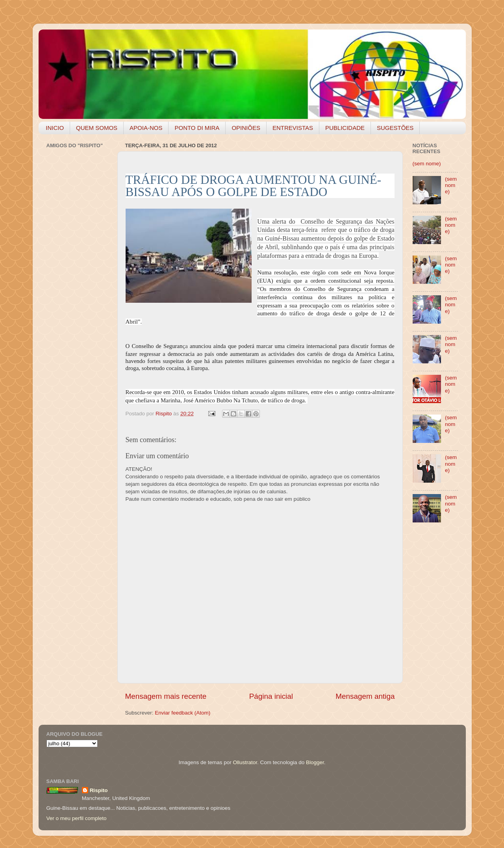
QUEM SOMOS (97, 128)
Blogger (315, 762)
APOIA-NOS (146, 128)
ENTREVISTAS (293, 128)
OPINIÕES (246, 128)
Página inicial (271, 696)
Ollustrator (245, 762)
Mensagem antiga (365, 696)
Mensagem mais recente (166, 696)
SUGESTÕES (395, 128)
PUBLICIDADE (345, 128)
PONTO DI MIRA (197, 128)
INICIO (55, 128)
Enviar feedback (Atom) (183, 713)
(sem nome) (427, 164)
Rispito (99, 790)
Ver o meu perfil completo (77, 818)
